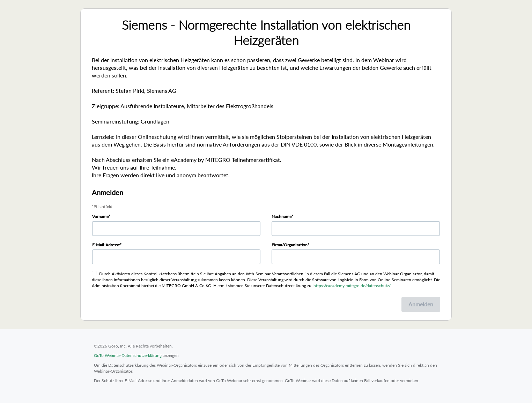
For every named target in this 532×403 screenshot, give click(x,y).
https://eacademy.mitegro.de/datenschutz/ (352, 286)
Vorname (100, 217)
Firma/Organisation (290, 245)
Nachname (282, 217)
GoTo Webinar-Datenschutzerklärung (128, 355)
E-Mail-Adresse (106, 245)
